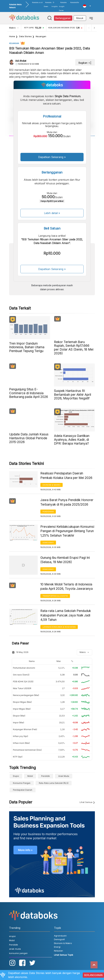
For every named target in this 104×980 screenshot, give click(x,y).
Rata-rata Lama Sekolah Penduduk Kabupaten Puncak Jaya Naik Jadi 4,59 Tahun (66, 615)
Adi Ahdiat (21, 61)
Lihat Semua (86, 802)
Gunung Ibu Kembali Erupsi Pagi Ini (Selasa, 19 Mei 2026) (65, 560)
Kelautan (58, 951)
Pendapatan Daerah (23, 790)
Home (12, 36)
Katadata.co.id (37, 2)
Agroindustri (60, 936)
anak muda (64, 776)
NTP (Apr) (18, 757)
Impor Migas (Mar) (22, 709)
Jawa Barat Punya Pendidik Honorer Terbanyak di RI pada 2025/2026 (67, 502)
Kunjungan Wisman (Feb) (25, 729)
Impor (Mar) (19, 723)
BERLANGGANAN (93, 975)
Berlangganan (63, 18)
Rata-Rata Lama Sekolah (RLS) (54, 783)
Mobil (30, 776)
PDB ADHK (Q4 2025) (23, 682)
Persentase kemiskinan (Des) (27, 750)
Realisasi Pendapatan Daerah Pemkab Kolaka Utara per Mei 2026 (66, 476)
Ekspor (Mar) (19, 716)
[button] (87, 6)
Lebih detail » (52, 213)
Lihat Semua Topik (64, 955)
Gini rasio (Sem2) (21, 675)
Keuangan (41, 36)
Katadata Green (48, 4)
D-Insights (55, 4)
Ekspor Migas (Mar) (22, 702)
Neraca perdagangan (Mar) (26, 695)
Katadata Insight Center (63, 6)
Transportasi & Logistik (55, 596)
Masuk (80, 18)
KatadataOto (75, 2)
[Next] (94, 28)
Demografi (48, 543)
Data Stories (25, 36)
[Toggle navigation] (91, 18)
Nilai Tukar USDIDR (22, 688)
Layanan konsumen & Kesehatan (59, 627)
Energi (57, 947)
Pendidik (46, 776)
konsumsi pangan (22, 783)
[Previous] (89, 28)
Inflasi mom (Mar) (21, 743)
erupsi (16, 776)
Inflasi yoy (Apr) (21, 736)
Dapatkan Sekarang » (52, 157)
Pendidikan (48, 512)
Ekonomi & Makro (52, 485)
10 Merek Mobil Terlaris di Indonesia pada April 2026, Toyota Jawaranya (67, 587)
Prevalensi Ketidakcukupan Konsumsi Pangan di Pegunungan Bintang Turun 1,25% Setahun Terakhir (67, 531)
